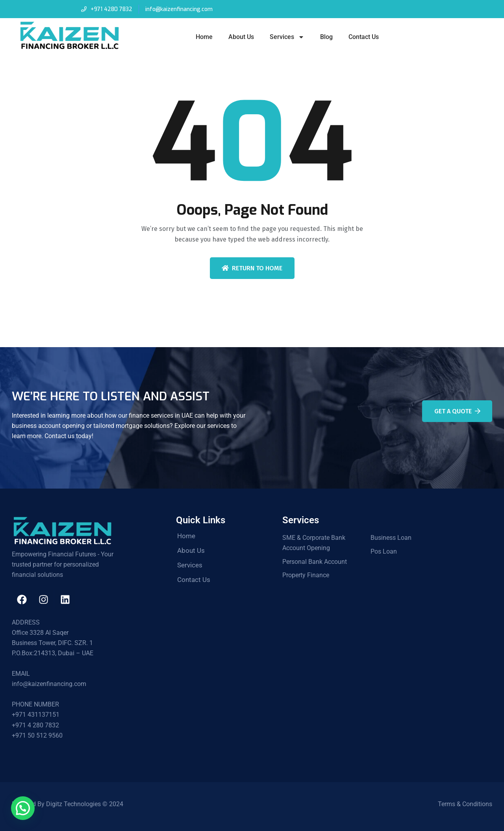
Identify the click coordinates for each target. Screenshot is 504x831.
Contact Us (364, 37)
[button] (23, 808)
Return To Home (252, 268)
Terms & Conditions (465, 804)
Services (287, 37)
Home (204, 37)
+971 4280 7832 (111, 9)
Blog (326, 37)
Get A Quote (457, 411)
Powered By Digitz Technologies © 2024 (68, 804)
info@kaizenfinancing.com (179, 9)
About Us (241, 37)
